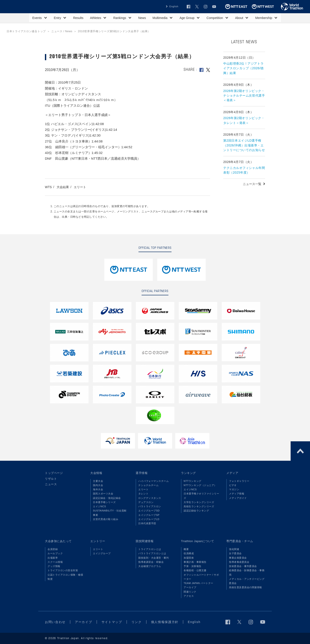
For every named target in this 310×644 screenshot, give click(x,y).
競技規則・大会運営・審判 (153, 558)
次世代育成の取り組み (106, 519)
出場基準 (53, 558)
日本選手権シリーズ (104, 502)
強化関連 (234, 549)
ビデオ (233, 485)
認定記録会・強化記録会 (107, 498)
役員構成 (189, 553)
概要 (186, 549)
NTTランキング (193, 481)
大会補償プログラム (150, 566)
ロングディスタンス (150, 498)
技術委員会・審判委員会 (243, 566)
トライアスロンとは (150, 549)
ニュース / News (62, 31)
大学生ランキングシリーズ (199, 502)
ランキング (188, 473)
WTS (48, 187)
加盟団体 (189, 558)
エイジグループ (102, 553)
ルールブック (55, 553)
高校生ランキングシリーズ (199, 506)
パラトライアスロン (150, 506)
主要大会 (98, 481)
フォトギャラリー (239, 481)
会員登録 (53, 549)
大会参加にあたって (58, 541)
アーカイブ (190, 587)
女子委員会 (235, 553)
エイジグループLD (149, 519)
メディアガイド (238, 498)
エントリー (98, 541)
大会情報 (96, 473)
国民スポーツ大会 (103, 494)
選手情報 (142, 473)
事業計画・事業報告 (195, 562)
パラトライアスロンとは (152, 553)
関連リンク (190, 592)
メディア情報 (237, 494)
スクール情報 (55, 562)
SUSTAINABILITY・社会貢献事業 (110, 513)
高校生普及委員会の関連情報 (245, 587)
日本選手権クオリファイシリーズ (201, 496)
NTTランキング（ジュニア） (200, 485)
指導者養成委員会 (239, 562)
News (142, 18)
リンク (137, 622)
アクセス (189, 596)
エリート (80, 187)
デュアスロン (146, 502)
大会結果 (63, 187)
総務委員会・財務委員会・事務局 (247, 572)
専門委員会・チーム (240, 541)
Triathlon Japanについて (198, 541)
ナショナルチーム (148, 485)
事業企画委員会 (238, 558)
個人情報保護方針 (165, 622)
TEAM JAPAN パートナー (198, 583)
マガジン (234, 489)
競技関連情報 (145, 541)
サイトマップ (112, 622)
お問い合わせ (55, 622)
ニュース (51, 484)
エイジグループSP (149, 515)
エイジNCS (99, 506)
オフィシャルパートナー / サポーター (201, 577)
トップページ (54, 473)
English (174, 6)
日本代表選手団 (147, 523)
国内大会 (98, 485)
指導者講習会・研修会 (151, 562)
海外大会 (98, 489)
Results (78, 18)
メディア (232, 473)
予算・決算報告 (193, 566)
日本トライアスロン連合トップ (26, 31)
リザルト (51, 479)
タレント (143, 494)
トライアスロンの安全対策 (63, 570)
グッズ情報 (54, 566)
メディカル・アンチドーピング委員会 (247, 581)
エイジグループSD (149, 511)
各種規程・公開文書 (195, 570)
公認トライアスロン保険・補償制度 (65, 577)
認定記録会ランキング (196, 511)
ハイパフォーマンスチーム (153, 481)
